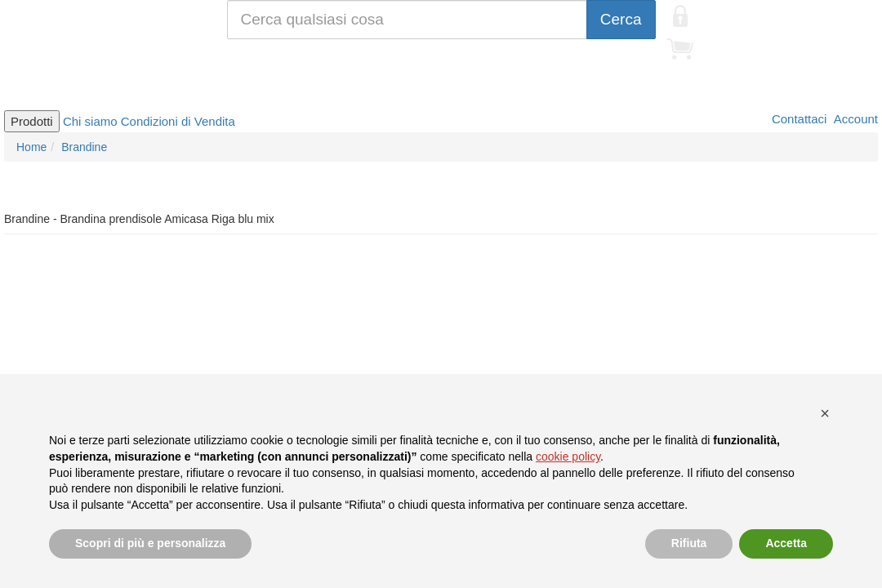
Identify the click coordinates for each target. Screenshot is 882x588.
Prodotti (32, 121)
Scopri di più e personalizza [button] (150, 543)
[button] (825, 413)
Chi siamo (90, 121)
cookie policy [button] (568, 457)
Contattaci (798, 119)
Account (854, 119)
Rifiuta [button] (689, 543)
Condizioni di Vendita (178, 121)
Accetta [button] (786, 543)
